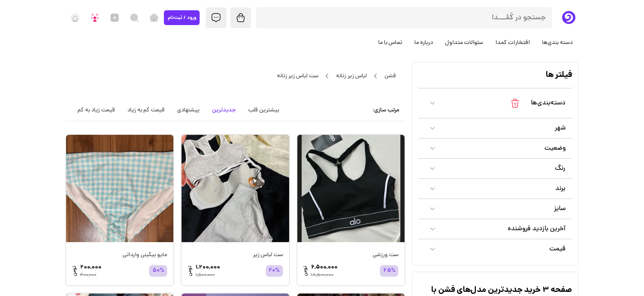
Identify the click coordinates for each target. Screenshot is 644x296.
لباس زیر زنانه (351, 76)
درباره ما (424, 43)
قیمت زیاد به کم (96, 110)
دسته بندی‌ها (557, 43)
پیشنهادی (188, 110)
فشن (390, 76)
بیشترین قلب (264, 110)
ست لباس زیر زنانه (297, 76)
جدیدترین (224, 110)
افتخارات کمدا (513, 43)
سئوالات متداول (464, 43)
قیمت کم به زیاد (146, 110)
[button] (495, 103)
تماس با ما (390, 43)
